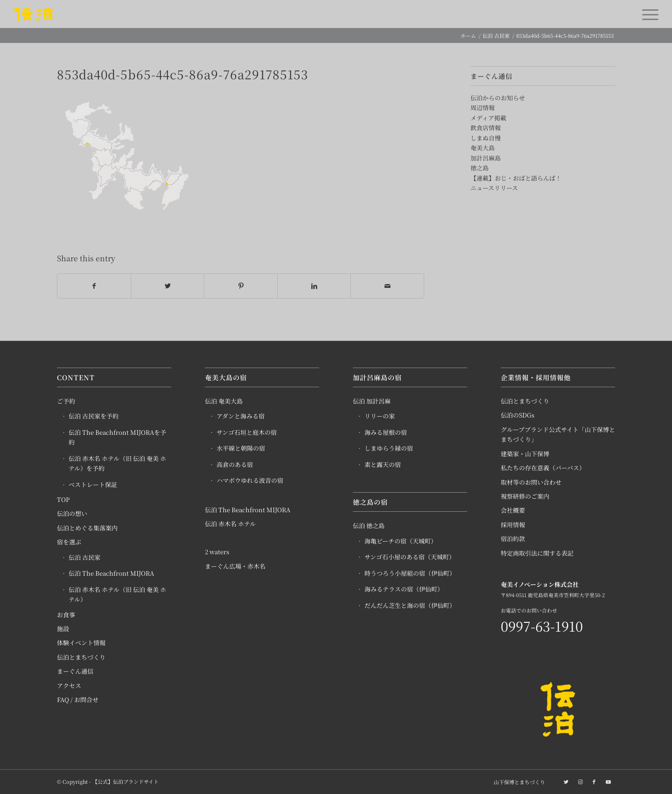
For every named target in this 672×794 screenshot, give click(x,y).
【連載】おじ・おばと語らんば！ (516, 178)
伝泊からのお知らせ (498, 98)
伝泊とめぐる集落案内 (87, 528)
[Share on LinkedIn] (314, 286)
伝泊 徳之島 (369, 526)
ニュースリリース (494, 188)
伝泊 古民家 (84, 557)
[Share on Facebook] (94, 286)
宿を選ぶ (69, 542)
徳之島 (479, 168)
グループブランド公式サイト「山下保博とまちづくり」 (558, 434)
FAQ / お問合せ (78, 700)
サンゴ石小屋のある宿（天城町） (410, 557)
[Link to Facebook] (594, 781)
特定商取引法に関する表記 (537, 553)
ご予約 (66, 401)
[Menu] (647, 14)
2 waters (217, 552)
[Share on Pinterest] (241, 286)
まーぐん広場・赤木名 (235, 566)
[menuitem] (517, 782)
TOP (63, 499)
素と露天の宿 (383, 464)
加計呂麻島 (486, 158)
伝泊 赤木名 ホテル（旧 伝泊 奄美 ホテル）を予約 (117, 463)
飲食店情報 (486, 128)
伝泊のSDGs (518, 415)
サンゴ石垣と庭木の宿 (247, 432)
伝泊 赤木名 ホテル (230, 524)
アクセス (69, 686)
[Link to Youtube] (608, 781)
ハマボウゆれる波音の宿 (250, 481)
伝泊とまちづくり (81, 657)
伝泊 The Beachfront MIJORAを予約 (117, 437)
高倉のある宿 (235, 464)
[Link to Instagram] (580, 781)
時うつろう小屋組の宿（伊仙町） (410, 573)
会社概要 (513, 511)
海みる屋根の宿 (386, 432)
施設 (63, 629)
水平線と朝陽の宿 (241, 449)
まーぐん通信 (75, 672)
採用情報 (513, 525)
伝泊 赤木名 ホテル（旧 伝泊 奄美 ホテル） (117, 594)
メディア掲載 (488, 118)
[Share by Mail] (387, 286)
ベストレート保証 (93, 484)
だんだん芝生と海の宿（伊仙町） (410, 605)
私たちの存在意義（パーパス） (543, 468)
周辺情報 (483, 108)
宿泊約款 (513, 539)
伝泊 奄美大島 (224, 401)
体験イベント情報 (81, 643)
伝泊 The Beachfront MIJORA (111, 574)
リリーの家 (380, 416)
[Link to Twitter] (566, 781)
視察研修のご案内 (525, 496)
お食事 (66, 615)
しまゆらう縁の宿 (389, 449)
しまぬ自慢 (486, 138)
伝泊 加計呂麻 (372, 401)
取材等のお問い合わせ (531, 482)
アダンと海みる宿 (241, 416)
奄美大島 (483, 148)
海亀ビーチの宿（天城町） (401, 541)
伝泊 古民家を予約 (94, 416)
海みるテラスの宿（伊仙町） (404, 589)
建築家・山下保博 (525, 454)
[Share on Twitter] (168, 286)
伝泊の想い (72, 514)
